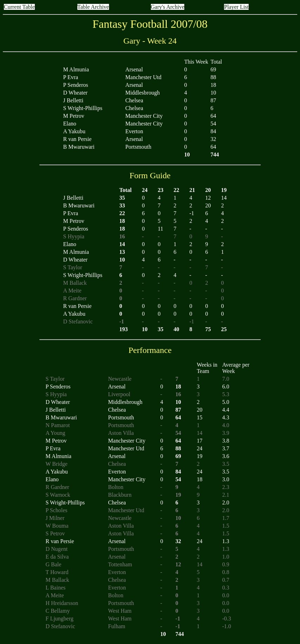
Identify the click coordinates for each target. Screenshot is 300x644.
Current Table (19, 7)
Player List (236, 7)
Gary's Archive (168, 7)
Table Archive (93, 7)
